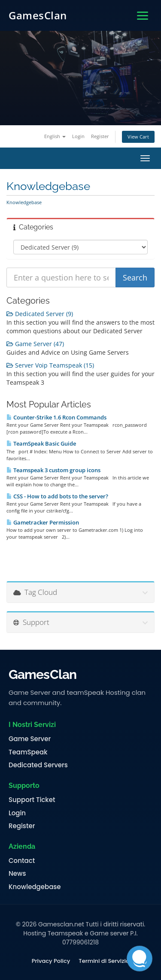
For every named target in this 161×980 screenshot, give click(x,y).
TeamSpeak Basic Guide (41, 443)
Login (78, 136)
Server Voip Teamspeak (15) (50, 365)
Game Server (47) (35, 344)
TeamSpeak (28, 752)
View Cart (138, 137)
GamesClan (38, 15)
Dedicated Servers (38, 765)
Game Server (30, 739)
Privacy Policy (51, 961)
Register (100, 136)
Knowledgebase (35, 887)
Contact (22, 861)
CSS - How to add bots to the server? (57, 496)
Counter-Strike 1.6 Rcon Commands (56, 417)
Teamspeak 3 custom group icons (53, 470)
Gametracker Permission (43, 522)
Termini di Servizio (104, 961)
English (55, 136)
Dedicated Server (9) (40, 314)
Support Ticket (32, 800)
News (17, 874)
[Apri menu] (143, 16)
